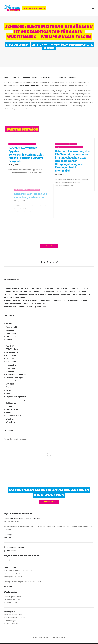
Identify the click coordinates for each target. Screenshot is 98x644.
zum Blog (49, 246)
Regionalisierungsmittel (16, 397)
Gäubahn (80, 144)
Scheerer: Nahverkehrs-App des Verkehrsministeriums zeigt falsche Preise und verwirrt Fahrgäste (29, 155)
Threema (8, 538)
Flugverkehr (11, 356)
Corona (9, 340)
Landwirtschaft (12, 381)
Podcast (10, 394)
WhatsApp (8, 535)
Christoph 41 (11, 336)
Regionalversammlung (15, 400)
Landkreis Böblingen (15, 378)
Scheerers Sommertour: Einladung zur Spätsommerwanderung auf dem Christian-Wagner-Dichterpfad (47, 288)
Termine (9, 406)
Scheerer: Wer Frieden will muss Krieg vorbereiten (25, 307)
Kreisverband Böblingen (16, 375)
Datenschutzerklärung (15, 547)
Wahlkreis (10, 419)
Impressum (11, 551)
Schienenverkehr (81, 45)
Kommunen (11, 371)
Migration (10, 387)
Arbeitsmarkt (11, 327)
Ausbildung (11, 330)
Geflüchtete (11, 362)
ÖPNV (64, 45)
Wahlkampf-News (13, 416)
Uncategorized (12, 409)
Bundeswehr (11, 333)
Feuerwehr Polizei (14, 352)
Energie (9, 343)
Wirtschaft (10, 422)
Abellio (9, 324)
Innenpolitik (11, 365)
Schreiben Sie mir (49, 502)
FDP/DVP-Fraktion (48, 45)
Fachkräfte (11, 346)
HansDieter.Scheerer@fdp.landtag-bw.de (25, 518)
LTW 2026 (10, 384)
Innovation (10, 368)
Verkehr (49, 48)
